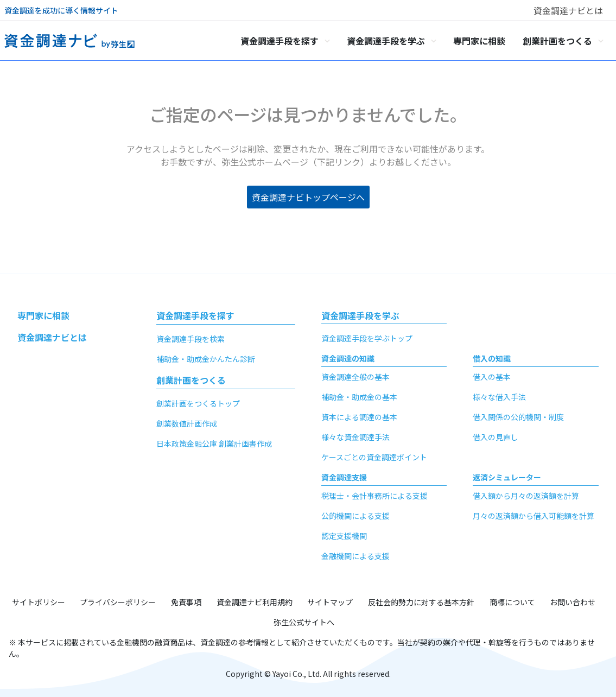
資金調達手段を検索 (190, 339)
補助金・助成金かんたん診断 (206, 359)
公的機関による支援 (355, 516)
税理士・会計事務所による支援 (374, 496)
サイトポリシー (39, 602)
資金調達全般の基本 (355, 377)
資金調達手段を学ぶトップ (367, 338)
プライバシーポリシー (118, 602)
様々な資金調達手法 (355, 437)
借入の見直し (496, 437)
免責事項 (186, 602)
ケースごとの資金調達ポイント (374, 457)
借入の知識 (492, 358)
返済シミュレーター (507, 477)
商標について (512, 602)
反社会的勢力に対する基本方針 (421, 602)
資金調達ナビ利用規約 (255, 602)
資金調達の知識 (348, 358)
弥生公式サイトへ (304, 622)
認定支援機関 (344, 536)
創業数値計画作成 (187, 423)
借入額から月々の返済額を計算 (526, 496)
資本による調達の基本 (359, 417)
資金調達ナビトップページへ (308, 197)
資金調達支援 (344, 477)
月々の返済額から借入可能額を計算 (534, 516)
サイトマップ (330, 602)
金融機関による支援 (355, 556)
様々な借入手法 (499, 397)
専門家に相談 (43, 315)
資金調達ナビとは (568, 10)
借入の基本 (492, 377)
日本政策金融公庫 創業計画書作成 (214, 443)
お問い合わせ (573, 602)
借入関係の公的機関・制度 (518, 417)
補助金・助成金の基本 (359, 397)
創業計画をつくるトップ (198, 403)
